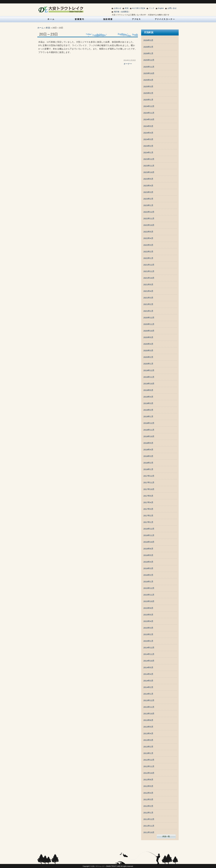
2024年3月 (148, 139)
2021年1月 (148, 311)
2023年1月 (148, 205)
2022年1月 (148, 258)
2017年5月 (148, 496)
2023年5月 (148, 179)
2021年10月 (149, 278)
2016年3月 (148, 568)
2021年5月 (148, 285)
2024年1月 (148, 153)
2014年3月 (148, 681)
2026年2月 (148, 47)
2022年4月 (148, 238)
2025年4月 (148, 80)
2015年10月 (149, 601)
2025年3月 (148, 87)
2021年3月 (148, 298)
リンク (152, 8)
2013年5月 (148, 727)
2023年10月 (149, 172)
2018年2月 (148, 463)
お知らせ (118, 8)
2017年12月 (149, 476)
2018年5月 (148, 443)
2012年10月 (149, 773)
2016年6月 (148, 549)
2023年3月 (148, 192)
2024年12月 (149, 106)
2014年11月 (149, 654)
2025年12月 (149, 60)
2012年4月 (148, 793)
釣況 (127, 8)
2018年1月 (148, 469)
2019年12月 (149, 370)
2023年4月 (148, 186)
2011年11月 (149, 826)
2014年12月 (149, 648)
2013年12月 (149, 700)
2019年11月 (149, 377)
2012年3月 (148, 800)
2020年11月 (149, 324)
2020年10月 (149, 331)
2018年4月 (148, 450)
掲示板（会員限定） (122, 12)
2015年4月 (148, 621)
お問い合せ (172, 8)
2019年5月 (148, 390)
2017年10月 (149, 489)
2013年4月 (148, 734)
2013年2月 (148, 747)
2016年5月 (148, 555)
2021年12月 (149, 265)
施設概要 (108, 19)
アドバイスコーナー (165, 19)
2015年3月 (148, 628)
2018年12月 (149, 423)
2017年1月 (148, 522)
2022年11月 (149, 219)
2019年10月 (149, 384)
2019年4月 (148, 397)
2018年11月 (149, 430)
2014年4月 (148, 674)
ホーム (40, 28)
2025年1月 (148, 100)
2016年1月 (148, 582)
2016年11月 (149, 535)
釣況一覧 (166, 836)
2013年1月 (148, 753)
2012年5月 (148, 786)
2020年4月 (148, 344)
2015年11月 (149, 595)
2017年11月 (149, 483)
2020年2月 (148, 357)
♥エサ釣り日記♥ (139, 8)
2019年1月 (148, 417)
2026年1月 (148, 54)
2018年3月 (148, 456)
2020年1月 (148, 364)
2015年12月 (149, 588)
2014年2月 (148, 687)
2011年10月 (149, 832)
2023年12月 (149, 159)
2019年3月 (148, 403)
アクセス (136, 19)
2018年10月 (149, 436)
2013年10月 (149, 714)
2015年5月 (148, 615)
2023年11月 (149, 166)
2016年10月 (149, 542)
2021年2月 (148, 304)
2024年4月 (148, 133)
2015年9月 (148, 608)
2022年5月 (148, 232)
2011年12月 (149, 819)
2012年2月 (148, 806)
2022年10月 (149, 225)
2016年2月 (148, 575)
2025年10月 (149, 73)
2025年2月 (148, 93)
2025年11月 (149, 67)
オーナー (128, 64)
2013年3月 (148, 740)
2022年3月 (148, 245)
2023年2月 (148, 199)
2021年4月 (148, 291)
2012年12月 (149, 760)
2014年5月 (148, 668)
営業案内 (79, 19)
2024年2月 (148, 146)
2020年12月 (149, 318)
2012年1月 (148, 813)
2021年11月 (149, 271)
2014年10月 (149, 661)
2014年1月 (148, 694)
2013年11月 (149, 707)
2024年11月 (149, 113)
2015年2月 (148, 634)
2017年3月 (148, 509)
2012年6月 (148, 780)
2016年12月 (149, 529)
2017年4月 (148, 502)
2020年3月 (148, 351)
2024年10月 (149, 119)
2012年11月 (149, 766)
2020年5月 (148, 337)
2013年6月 (148, 720)
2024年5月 (148, 126)
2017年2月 (148, 516)
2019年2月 (148, 410)
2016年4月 (148, 562)
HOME (51, 19)
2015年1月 (148, 641)
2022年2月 (148, 252)
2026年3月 (148, 40)
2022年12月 (149, 212)
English (161, 8)
